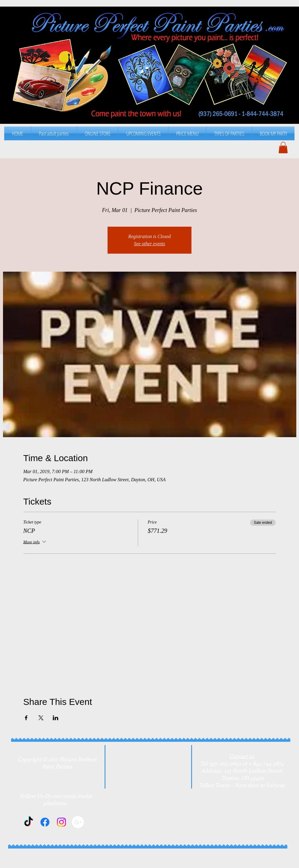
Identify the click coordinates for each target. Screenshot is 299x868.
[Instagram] (61, 822)
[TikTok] (28, 822)
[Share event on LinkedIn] (56, 718)
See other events (149, 244)
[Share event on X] (41, 718)
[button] (187, 133)
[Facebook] (45, 822)
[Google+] (78, 822)
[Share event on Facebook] (26, 718)
